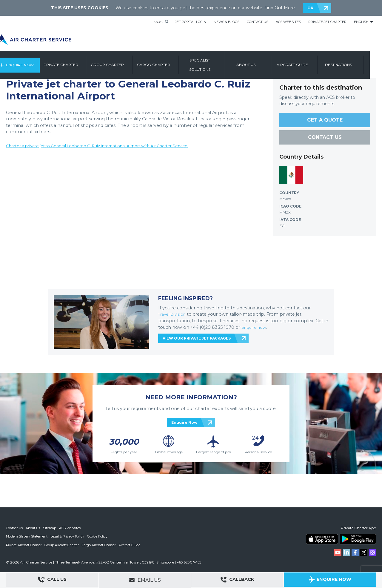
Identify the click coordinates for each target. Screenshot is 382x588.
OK (310, 8)
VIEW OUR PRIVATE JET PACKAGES (197, 338)
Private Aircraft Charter (24, 545)
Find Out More (280, 8)
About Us (34, 528)
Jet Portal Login (191, 22)
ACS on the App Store (322, 539)
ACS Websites (288, 22)
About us (260, 62)
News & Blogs (227, 22)
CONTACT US (325, 137)
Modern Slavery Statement (27, 536)
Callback (238, 580)
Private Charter (75, 62)
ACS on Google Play (358, 539)
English (361, 22)
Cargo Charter (168, 62)
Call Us (52, 580)
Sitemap (50, 528)
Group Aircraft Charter (62, 545)
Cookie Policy (99, 536)
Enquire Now (32, 62)
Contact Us (258, 22)
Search (156, 22)
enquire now (255, 327)
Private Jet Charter (327, 22)
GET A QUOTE (325, 120)
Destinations (353, 62)
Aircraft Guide (307, 62)
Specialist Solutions (214, 62)
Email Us (145, 580)
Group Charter (122, 62)
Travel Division (174, 314)
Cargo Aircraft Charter (100, 545)
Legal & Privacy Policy (68, 536)
